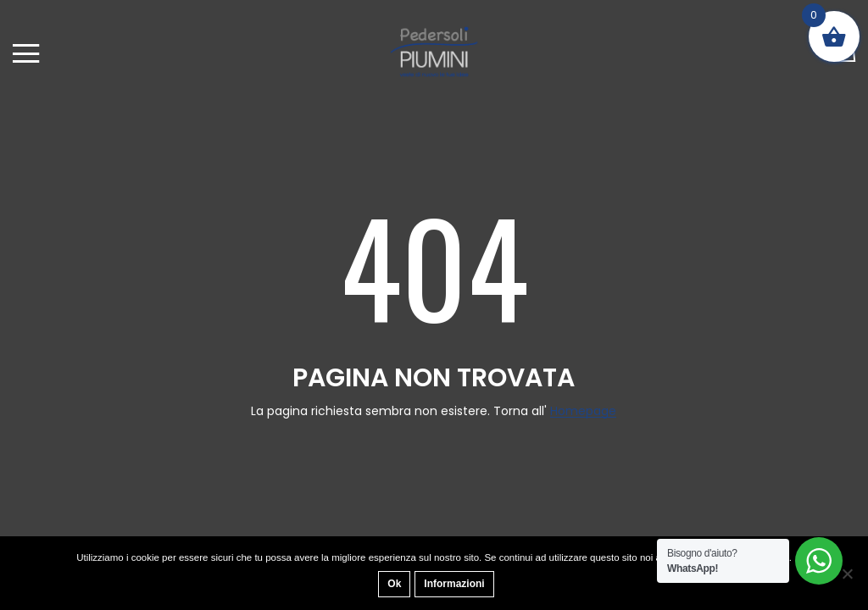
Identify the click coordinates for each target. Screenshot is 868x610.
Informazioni (454, 584)
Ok (394, 584)
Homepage (583, 411)
